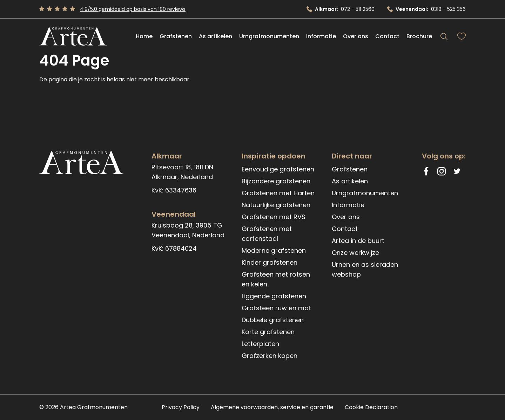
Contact (387, 36)
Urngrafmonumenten (269, 36)
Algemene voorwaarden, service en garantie (272, 407)
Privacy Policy (181, 407)
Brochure (419, 36)
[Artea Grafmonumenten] (73, 36)
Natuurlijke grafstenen (276, 205)
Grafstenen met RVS (274, 217)
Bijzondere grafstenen (276, 181)
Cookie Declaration (371, 407)
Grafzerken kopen (270, 356)
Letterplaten (260, 344)
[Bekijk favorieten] (462, 36)
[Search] (444, 36)
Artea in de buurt (358, 241)
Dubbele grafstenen (273, 320)
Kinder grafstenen (270, 262)
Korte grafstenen (268, 332)
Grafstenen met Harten (278, 193)
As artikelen (216, 36)
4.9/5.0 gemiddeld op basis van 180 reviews (133, 9)
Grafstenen (176, 36)
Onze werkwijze (355, 253)
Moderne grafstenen (274, 250)
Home (144, 36)
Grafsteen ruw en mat (276, 308)
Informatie (321, 36)
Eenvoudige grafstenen (278, 169)
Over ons (356, 36)
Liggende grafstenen (274, 296)
